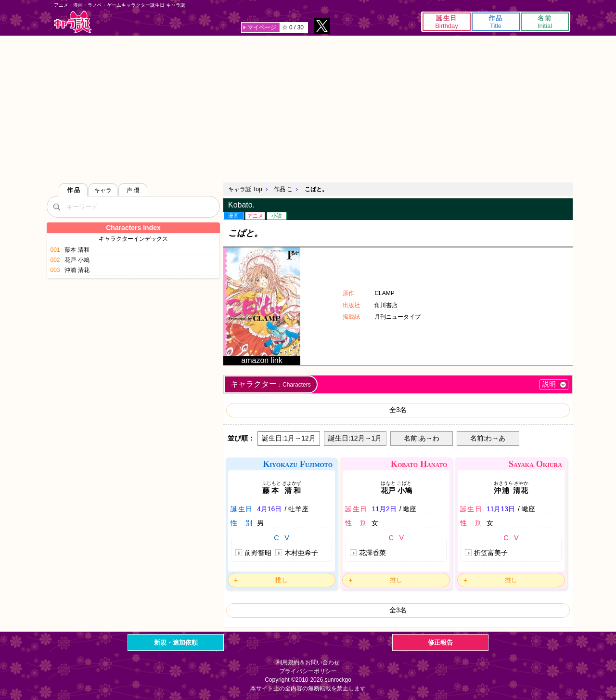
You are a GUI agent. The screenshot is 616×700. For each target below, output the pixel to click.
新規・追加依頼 (176, 642)
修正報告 (440, 642)
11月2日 (384, 509)
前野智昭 (258, 553)
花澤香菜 (372, 553)
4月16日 (269, 509)
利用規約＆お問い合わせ (308, 662)
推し (282, 580)
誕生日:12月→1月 (355, 438)
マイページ (262, 27)
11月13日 (501, 509)
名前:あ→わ (422, 438)
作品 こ (283, 189)
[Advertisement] (308, 108)
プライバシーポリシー (308, 671)
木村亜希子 (301, 553)
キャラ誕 (73, 22)
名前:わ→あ (488, 438)
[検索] (56, 207)
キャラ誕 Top (245, 189)
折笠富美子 (491, 553)
